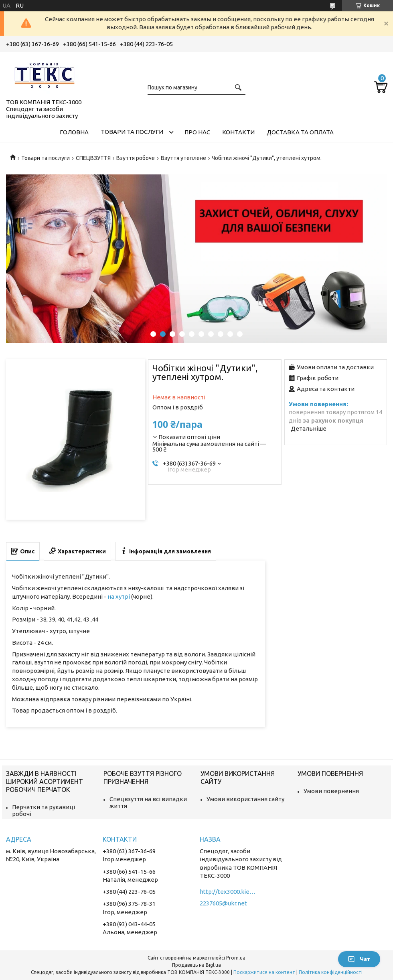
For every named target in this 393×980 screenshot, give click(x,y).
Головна (74, 132)
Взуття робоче (136, 158)
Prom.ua (236, 958)
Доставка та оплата (300, 132)
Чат (359, 959)
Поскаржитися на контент (264, 972)
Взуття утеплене (183, 158)
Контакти (238, 132)
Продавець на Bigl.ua (196, 965)
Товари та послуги (132, 132)
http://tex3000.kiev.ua (228, 892)
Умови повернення (331, 791)
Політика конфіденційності (331, 972)
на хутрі (119, 596)
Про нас (197, 132)
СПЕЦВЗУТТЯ (93, 158)
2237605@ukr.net (223, 903)
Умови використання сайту (245, 799)
